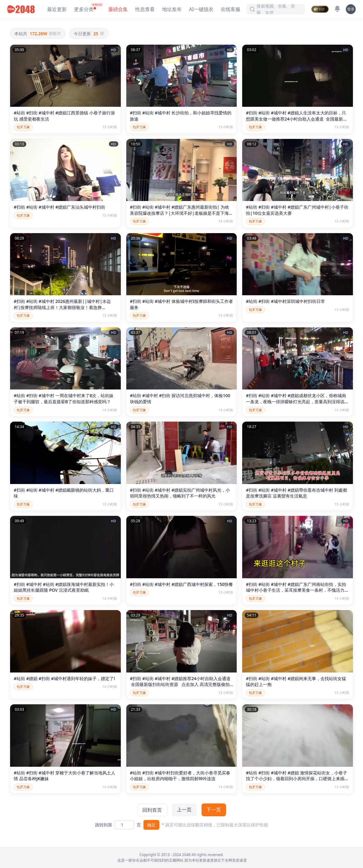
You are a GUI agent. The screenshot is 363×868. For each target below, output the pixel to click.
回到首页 (152, 810)
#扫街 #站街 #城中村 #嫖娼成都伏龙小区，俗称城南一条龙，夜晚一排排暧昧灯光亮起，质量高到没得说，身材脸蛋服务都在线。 (297, 401)
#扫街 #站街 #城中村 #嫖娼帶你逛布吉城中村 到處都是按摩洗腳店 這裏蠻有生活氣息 (296, 493)
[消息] (337, 9)
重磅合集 (118, 9)
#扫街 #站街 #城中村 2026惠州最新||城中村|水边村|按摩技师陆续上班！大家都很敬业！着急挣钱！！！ (62, 307)
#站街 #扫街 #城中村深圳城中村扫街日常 (285, 301)
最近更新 (57, 9)
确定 (151, 825)
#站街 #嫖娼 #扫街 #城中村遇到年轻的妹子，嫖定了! (64, 678)
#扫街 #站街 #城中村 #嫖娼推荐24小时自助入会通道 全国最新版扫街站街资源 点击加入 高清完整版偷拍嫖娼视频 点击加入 (180, 684)
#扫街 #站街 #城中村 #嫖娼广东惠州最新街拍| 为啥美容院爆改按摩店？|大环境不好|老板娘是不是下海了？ (180, 213)
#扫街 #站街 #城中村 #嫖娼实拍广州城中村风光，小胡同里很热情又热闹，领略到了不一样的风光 (180, 493)
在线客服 (231, 9)
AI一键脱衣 (201, 9)
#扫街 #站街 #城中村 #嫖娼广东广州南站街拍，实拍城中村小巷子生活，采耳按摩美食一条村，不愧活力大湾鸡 (297, 590)
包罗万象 (23, 127)
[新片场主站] (22, 9)
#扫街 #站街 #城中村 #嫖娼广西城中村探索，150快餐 (181, 584)
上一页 (184, 810)
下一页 (214, 810)
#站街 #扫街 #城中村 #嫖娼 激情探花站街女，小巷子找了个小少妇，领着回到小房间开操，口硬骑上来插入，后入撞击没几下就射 (296, 779)
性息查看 (145, 9)
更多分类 (84, 9)
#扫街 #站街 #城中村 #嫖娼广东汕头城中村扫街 (59, 207)
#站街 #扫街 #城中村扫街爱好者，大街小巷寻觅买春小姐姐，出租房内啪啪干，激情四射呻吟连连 (180, 776)
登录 (351, 9)
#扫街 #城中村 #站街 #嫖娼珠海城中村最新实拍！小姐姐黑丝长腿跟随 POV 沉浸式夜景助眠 (64, 587)
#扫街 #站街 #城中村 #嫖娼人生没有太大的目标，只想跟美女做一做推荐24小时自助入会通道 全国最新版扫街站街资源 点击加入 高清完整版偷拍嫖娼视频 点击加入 (297, 122)
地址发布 (172, 9)
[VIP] (320, 9)
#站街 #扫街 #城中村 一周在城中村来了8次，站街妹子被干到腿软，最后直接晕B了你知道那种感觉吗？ (64, 399)
